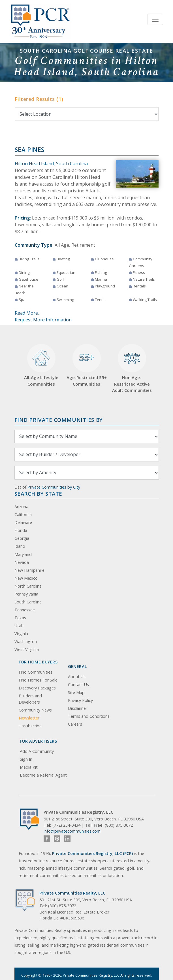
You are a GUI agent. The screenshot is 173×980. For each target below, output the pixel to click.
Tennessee (25, 610)
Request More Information (43, 320)
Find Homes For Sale (38, 680)
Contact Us (78, 685)
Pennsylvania (26, 594)
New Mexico (26, 578)
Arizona (21, 507)
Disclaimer (78, 708)
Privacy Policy (80, 700)
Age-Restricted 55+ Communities (87, 365)
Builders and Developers (30, 699)
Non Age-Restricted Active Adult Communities (132, 369)
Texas (20, 618)
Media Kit (29, 767)
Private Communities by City (54, 487)
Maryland (23, 554)
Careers (75, 724)
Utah (19, 626)
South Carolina (28, 602)
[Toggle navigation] (155, 19)
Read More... (28, 313)
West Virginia (27, 649)
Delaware (23, 522)
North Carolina (28, 586)
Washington (26, 641)
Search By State (38, 494)
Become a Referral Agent (43, 775)
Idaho (20, 546)
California (23, 514)
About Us (77, 677)
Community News (35, 710)
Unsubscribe (30, 726)
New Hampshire (29, 570)
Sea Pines (30, 150)
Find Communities (36, 672)
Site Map (76, 692)
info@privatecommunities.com (72, 831)
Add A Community (37, 751)
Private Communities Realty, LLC (72, 893)
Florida (21, 530)
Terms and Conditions (89, 716)
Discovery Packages (37, 688)
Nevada (22, 562)
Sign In (26, 759)
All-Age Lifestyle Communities (41, 365)
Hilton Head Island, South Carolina (51, 164)
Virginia (21, 634)
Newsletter (29, 718)
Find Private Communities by (59, 420)
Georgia (22, 538)
